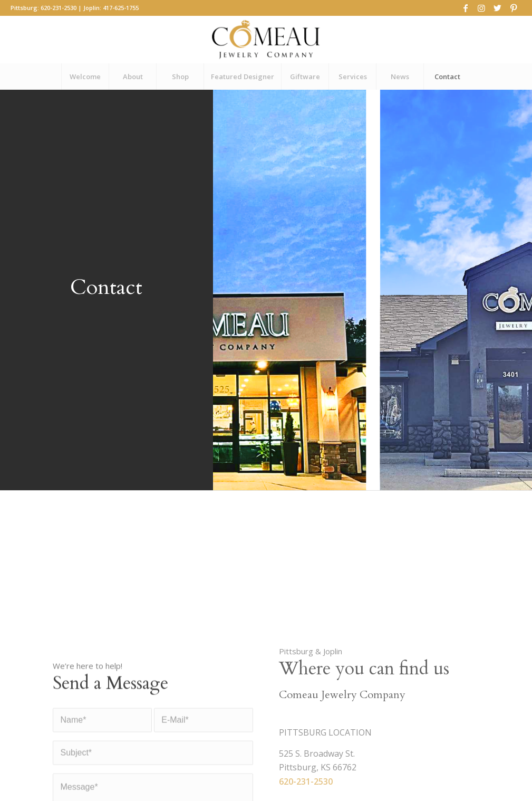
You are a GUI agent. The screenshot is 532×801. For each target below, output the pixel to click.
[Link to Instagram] (482, 8)
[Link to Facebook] (466, 8)
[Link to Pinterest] (514, 8)
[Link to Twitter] (497, 8)
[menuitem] (85, 77)
